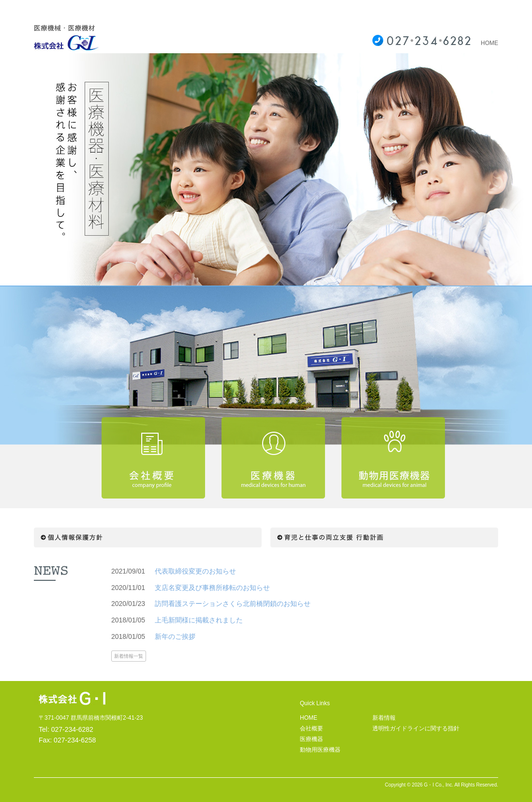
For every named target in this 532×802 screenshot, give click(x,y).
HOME (489, 43)
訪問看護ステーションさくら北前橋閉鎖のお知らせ (233, 604)
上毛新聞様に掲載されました (199, 620)
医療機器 (311, 739)
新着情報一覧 (129, 656)
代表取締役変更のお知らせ (195, 571)
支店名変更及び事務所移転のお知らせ (212, 588)
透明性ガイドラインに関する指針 (416, 728)
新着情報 (384, 718)
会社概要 (311, 728)
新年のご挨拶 (175, 636)
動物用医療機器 (320, 750)
